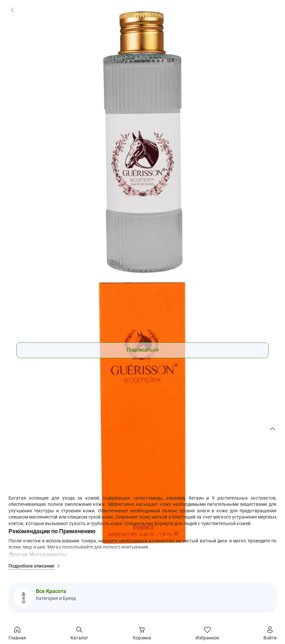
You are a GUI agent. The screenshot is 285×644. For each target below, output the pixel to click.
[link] (12, 10)
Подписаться (143, 350)
